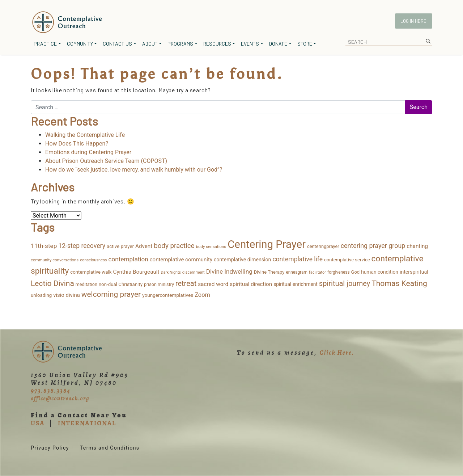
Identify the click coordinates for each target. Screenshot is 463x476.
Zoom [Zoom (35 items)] (202, 295)
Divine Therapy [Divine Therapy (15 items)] (269, 272)
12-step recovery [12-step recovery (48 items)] (82, 246)
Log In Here (413, 21)
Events (250, 44)
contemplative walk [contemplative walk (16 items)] (91, 272)
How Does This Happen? (77, 144)
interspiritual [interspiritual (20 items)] (414, 272)
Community (80, 44)
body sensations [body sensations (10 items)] (211, 247)
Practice (45, 44)
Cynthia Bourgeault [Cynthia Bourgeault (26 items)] (136, 272)
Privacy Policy (50, 448)
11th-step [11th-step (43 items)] (44, 246)
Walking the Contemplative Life (85, 135)
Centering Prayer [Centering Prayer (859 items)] (267, 244)
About (150, 44)
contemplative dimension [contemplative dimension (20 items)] (242, 260)
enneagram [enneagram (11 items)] (297, 272)
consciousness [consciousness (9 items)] (93, 260)
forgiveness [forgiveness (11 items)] (338, 272)
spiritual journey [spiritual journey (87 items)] (345, 283)
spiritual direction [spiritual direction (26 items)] (251, 284)
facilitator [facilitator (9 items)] (317, 272)
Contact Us (117, 44)
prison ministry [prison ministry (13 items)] (159, 284)
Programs (180, 44)
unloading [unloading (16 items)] (41, 295)
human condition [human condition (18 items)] (380, 272)
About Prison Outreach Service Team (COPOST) (106, 161)
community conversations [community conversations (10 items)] (55, 260)
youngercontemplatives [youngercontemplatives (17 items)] (168, 295)
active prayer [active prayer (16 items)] (120, 246)
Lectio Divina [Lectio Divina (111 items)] (52, 283)
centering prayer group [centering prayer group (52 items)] (373, 246)
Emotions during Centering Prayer (88, 152)
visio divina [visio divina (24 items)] (67, 295)
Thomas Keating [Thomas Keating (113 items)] (399, 283)
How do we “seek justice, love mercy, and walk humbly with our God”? (134, 170)
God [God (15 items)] (356, 272)
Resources (217, 44)
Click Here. (337, 353)
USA (38, 423)
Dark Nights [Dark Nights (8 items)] (171, 272)
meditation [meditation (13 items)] (86, 284)
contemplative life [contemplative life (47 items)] (298, 259)
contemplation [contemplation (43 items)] (128, 259)
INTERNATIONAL (87, 423)
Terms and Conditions (110, 448)
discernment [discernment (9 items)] (194, 272)
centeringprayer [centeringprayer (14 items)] (323, 246)
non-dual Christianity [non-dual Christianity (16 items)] (121, 284)
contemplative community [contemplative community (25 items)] (181, 260)
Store (305, 44)
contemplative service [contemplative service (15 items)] (347, 260)
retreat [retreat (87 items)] (186, 283)
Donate (278, 44)
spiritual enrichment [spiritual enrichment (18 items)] (296, 284)
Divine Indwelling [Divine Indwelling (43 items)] (229, 271)
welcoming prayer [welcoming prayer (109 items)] (111, 294)
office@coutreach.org (60, 399)
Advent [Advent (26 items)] (144, 246)
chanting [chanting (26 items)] (417, 246)
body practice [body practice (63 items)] (174, 246)
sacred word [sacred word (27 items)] (213, 284)
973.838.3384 (51, 391)
